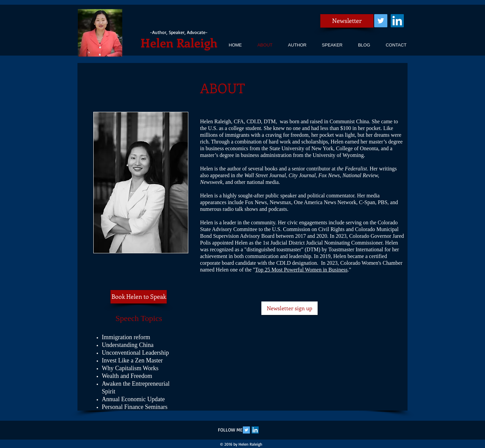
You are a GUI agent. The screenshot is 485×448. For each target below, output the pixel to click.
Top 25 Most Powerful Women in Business (301, 270)
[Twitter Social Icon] (381, 21)
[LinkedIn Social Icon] (397, 21)
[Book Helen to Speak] (139, 297)
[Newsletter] (347, 21)
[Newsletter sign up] (289, 308)
